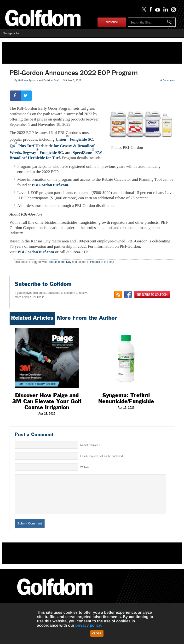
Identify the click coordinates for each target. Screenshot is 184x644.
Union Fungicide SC (74, 139)
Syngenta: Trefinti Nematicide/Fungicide (126, 398)
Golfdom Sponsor (28, 80)
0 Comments (168, 80)
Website (85, 467)
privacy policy (88, 625)
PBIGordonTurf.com (50, 185)
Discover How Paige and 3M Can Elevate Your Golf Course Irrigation (47, 401)
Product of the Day (59, 262)
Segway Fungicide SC (43, 153)
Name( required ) (90, 445)
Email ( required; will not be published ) (102, 456)
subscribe (112, 22)
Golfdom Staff (51, 80)
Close (97, 633)
